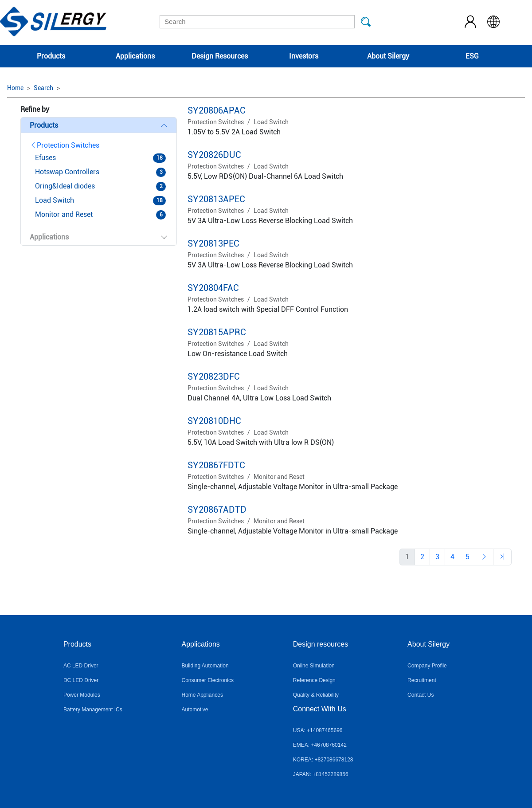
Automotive (195, 710)
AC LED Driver (81, 666)
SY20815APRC (217, 332)
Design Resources (220, 56)
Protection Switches (65, 145)
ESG (472, 56)
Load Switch (271, 122)
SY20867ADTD (217, 510)
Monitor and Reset (279, 477)
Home (15, 88)
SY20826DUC (214, 155)
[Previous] (422, 557)
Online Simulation (314, 666)
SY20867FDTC (216, 465)
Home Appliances (202, 695)
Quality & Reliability (316, 695)
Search (43, 88)
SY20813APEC (216, 199)
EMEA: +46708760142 (320, 745)
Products (51, 56)
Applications (135, 56)
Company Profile (427, 666)
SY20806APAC (217, 110)
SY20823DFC (214, 377)
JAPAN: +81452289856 (321, 774)
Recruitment (422, 680)
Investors (304, 56)
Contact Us (421, 695)
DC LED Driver (81, 680)
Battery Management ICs (93, 710)
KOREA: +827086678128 (323, 760)
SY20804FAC (213, 288)
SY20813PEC (213, 243)
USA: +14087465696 (318, 730)
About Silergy (388, 56)
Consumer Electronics (208, 680)
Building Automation (205, 666)
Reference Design (314, 680)
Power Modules (82, 695)
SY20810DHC (214, 421)
